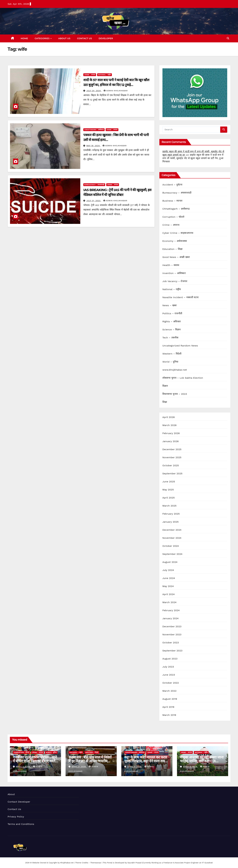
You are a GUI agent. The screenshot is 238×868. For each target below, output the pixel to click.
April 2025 (169, 498)
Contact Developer (19, 802)
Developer (106, 38)
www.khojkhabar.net (175, 370)
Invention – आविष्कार (174, 273)
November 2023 (172, 634)
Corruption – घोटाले (173, 217)
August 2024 (170, 562)
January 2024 (171, 618)
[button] (228, 38)
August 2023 (170, 659)
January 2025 (171, 522)
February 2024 (171, 610)
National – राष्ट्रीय (105, 75)
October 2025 (171, 465)
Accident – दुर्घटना (172, 185)
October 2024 (171, 546)
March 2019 (169, 715)
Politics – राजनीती (172, 313)
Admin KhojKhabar (116, 91)
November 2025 (172, 457)
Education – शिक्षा (172, 249)
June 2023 (169, 675)
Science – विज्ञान (172, 330)
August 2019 (170, 699)
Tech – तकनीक (170, 338)
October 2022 (171, 683)
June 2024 (169, 578)
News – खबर (170, 305)
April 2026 (169, 417)
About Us (64, 38)
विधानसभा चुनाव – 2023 (175, 394)
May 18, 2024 (93, 146)
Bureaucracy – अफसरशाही (94, 185)
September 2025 (172, 473)
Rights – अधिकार (172, 321)
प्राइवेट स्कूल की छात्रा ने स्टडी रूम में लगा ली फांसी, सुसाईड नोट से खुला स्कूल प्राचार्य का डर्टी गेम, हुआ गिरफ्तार (193, 158)
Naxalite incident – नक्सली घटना (180, 297)
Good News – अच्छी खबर (176, 257)
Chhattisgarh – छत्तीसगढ (94, 130)
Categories (42, 38)
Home (24, 38)
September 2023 (172, 651)
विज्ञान (165, 386)
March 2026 (170, 425)
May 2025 (168, 490)
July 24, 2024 (94, 91)
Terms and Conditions (21, 824)
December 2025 (172, 449)
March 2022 (169, 691)
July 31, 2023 (94, 201)
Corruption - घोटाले (21, 752)
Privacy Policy (16, 817)
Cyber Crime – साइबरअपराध (178, 233)
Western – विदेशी (172, 354)
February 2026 (171, 433)
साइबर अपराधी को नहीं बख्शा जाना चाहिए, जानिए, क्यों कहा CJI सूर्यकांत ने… (202, 761)
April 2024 (169, 594)
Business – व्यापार (172, 201)
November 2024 (172, 538)
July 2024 (168, 570)
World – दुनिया (170, 362)
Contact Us (85, 38)
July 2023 (168, 667)
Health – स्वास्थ (171, 265)
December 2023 (172, 626)
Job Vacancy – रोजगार (175, 281)
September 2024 (172, 554)
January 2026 (171, 441)
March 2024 (169, 602)
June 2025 (169, 482)
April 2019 (168, 707)
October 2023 (171, 643)
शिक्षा (165, 402)
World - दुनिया (51, 752)
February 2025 (171, 514)
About (11, 794)
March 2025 (169, 506)
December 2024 (172, 530)
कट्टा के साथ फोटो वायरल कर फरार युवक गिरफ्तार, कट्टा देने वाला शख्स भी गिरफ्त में (146, 761)
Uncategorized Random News (180, 346)
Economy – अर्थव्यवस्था (175, 241)
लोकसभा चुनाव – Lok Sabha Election (183, 378)
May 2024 (168, 586)
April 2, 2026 (23, 767)
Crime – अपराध (90, 75)
